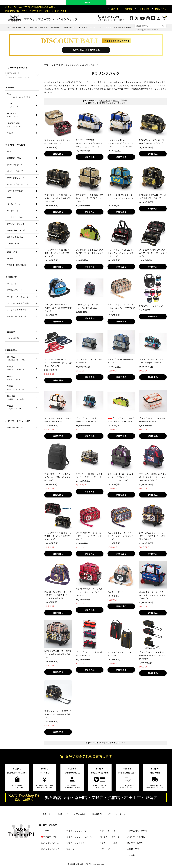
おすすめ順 (105, 100)
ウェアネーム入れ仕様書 (18, 303)
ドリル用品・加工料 (16, 230)
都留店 (16, 407)
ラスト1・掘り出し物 (16, 265)
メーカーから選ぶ (37, 27)
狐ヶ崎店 (17, 358)
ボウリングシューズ (16, 178)
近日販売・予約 (14, 158)
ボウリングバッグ (90, 65)
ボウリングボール (15, 165)
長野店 (13, 378)
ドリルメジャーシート (17, 290)
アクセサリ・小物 (15, 217)
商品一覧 (47, 814)
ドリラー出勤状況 (15, 427)
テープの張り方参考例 (17, 310)
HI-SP (13, 105)
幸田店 (16, 368)
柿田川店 (16, 397)
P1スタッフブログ (87, 27)
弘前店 (16, 387)
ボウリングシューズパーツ (19, 184)
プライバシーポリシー (118, 814)
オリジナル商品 (14, 243)
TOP (46, 65)
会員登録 (128, 9)
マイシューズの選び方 (17, 316)
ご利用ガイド (62, 814)
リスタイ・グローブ (16, 211)
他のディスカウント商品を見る (86, 50)
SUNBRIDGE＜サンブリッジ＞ (65, 65)
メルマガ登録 (144, 9)
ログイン (115, 9)
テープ (10, 197)
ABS (19, 95)
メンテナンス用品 (15, 237)
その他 (10, 133)
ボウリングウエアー (16, 191)
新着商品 (55, 27)
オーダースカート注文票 (18, 297)
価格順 (116, 100)
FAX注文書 (12, 284)
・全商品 (45, 831)
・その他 (131, 855)
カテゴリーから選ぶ (14, 27)
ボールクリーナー (15, 204)
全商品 (10, 151)
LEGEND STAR (14, 125)
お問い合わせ (161, 9)
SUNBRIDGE (13, 115)
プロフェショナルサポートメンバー (115, 27)
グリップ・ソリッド (16, 224)
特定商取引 (97, 814)
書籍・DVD (12, 252)
